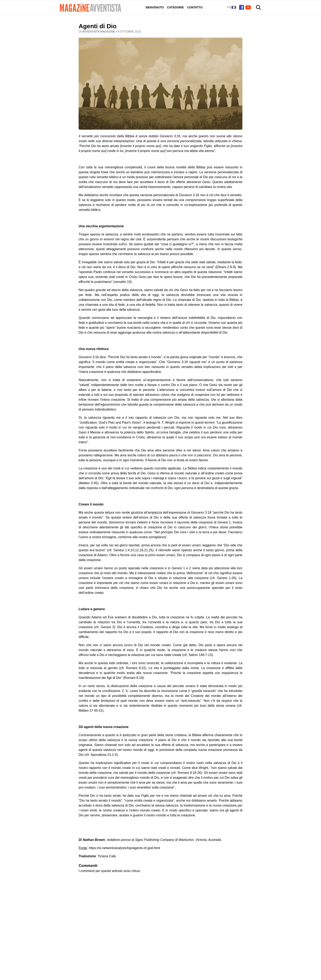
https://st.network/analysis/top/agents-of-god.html (124, 848)
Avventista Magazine (99, 32)
